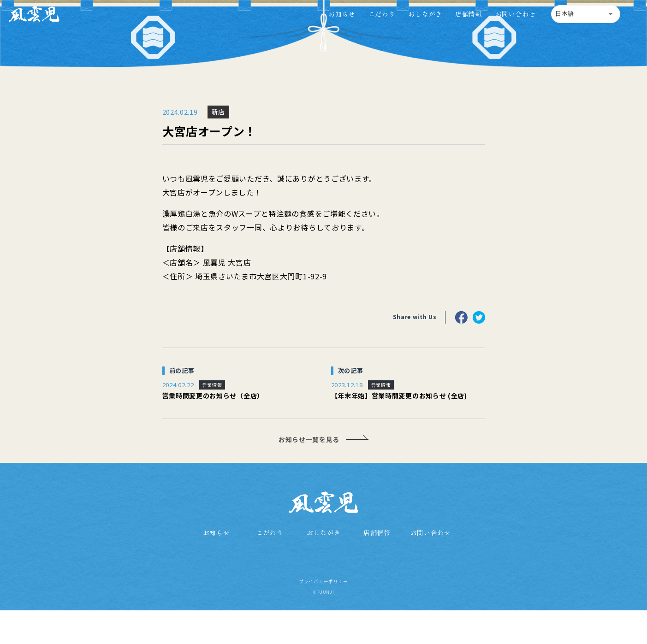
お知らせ (342, 14)
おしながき (425, 14)
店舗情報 (469, 14)
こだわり (382, 14)
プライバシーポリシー (323, 616)
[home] (34, 14)
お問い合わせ (516, 14)
